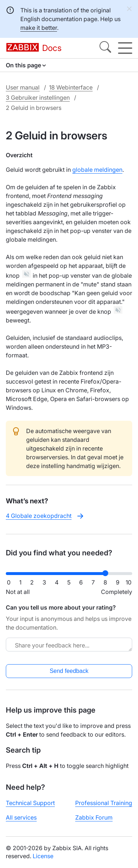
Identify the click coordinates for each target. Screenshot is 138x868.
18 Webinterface (71, 87)
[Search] (105, 48)
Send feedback (69, 671)
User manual (23, 87)
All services (21, 817)
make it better (39, 28)
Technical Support (30, 803)
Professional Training (104, 803)
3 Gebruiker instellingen (38, 98)
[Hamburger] (125, 48)
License (43, 856)
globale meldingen (97, 170)
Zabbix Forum (94, 817)
